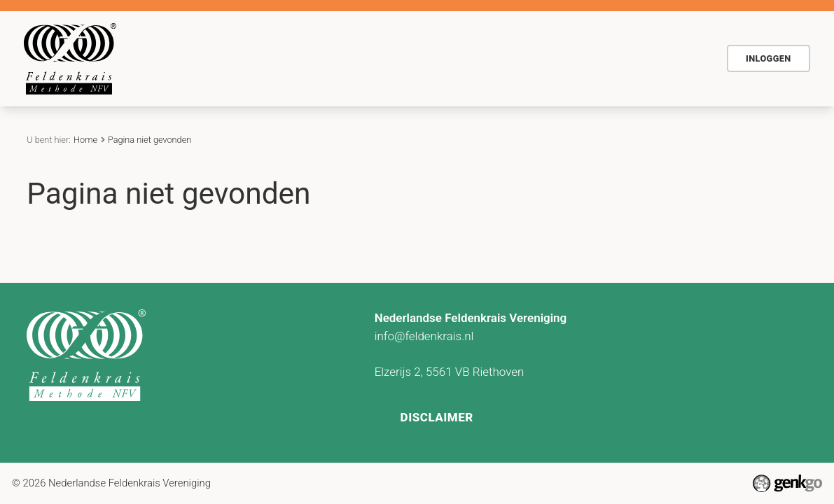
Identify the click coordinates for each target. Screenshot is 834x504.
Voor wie (410, 58)
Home (271, 59)
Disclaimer (437, 417)
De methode (332, 58)
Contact (608, 58)
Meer (673, 58)
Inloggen (769, 58)
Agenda (478, 58)
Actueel (543, 58)
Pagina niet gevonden (150, 140)
